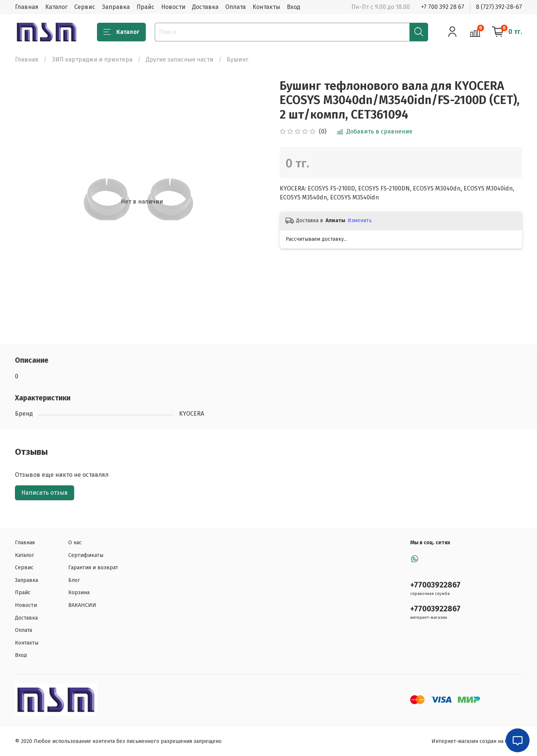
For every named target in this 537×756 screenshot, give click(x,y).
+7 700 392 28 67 (443, 7)
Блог (74, 580)
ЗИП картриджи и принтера (92, 59)
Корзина (79, 593)
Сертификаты (86, 555)
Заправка (116, 7)
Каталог (56, 7)
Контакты (266, 7)
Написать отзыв (45, 493)
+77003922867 (435, 585)
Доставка (205, 7)
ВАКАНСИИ (82, 605)
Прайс (145, 7)
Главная (27, 7)
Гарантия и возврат (93, 568)
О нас (75, 543)
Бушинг (238, 59)
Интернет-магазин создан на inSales (477, 741)
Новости (173, 7)
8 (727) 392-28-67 (499, 7)
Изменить (360, 220)
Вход (293, 7)
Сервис (85, 7)
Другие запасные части (180, 59)
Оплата (235, 7)
